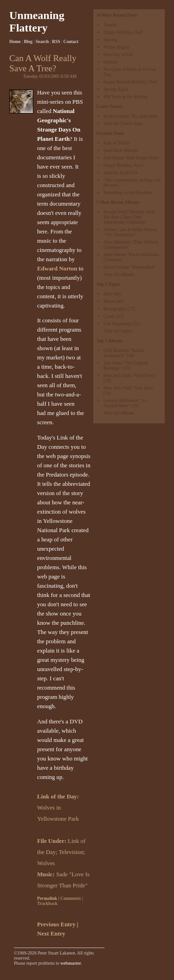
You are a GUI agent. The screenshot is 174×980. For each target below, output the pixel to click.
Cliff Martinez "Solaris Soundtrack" (124, 353)
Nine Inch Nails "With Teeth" (130, 375)
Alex (108, 294)
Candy (109, 316)
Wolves (46, 863)
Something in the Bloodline (128, 192)
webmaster (71, 963)
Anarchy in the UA (120, 173)
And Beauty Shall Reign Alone (131, 158)
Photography (115, 309)
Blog (28, 41)
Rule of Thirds (116, 143)
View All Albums (119, 274)
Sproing (110, 40)
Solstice (110, 62)
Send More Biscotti (121, 150)
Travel (109, 301)
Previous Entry (56, 924)
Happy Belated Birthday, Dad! (131, 82)
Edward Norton (57, 269)
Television (71, 852)
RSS (56, 41)
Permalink (47, 898)
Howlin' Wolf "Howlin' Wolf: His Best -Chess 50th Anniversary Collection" (129, 217)
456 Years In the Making (126, 97)
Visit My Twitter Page (123, 123)
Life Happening (117, 324)
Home (15, 41)
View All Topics (118, 331)
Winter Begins (116, 47)
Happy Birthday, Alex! (124, 165)
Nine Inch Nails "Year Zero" (129, 388)
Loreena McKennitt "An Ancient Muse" (125, 403)
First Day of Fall (118, 54)
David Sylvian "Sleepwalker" (130, 267)
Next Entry (51, 934)
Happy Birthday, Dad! (123, 32)
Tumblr (110, 25)
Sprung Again (116, 89)
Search (42, 41)
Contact (71, 41)
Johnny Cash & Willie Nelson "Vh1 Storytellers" (130, 232)
